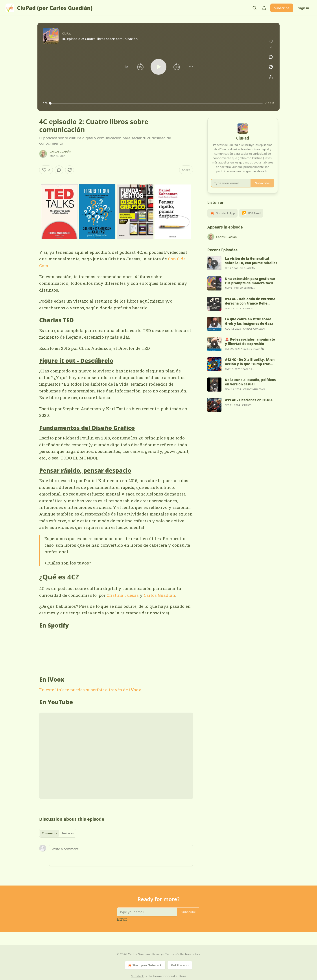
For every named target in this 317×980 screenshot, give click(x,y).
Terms (170, 954)
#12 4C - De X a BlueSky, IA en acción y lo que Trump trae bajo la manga (250, 367)
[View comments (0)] (271, 57)
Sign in (304, 8)
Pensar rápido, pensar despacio (85, 470)
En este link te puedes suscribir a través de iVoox (90, 690)
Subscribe (282, 8)
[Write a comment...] (121, 855)
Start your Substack (145, 965)
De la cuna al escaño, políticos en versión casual (250, 387)
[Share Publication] (264, 8)
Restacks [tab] (68, 833)
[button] (126, 67)
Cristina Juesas (123, 595)
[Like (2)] (46, 170)
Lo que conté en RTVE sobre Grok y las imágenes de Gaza (249, 327)
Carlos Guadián (61, 152)
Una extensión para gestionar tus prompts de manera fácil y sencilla (250, 286)
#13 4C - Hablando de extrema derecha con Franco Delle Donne (250, 307)
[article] (243, 269)
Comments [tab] (49, 833)
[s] (214, 269)
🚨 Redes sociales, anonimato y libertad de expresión (250, 347)
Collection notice (188, 954)
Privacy (158, 954)
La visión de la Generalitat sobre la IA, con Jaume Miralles (251, 266)
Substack (137, 976)
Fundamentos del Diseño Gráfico (87, 428)
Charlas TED (56, 320)
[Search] (254, 8)
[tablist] (58, 833)
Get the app (180, 965)
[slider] (156, 103)
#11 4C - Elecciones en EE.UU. (249, 405)
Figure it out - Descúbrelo (76, 361)
